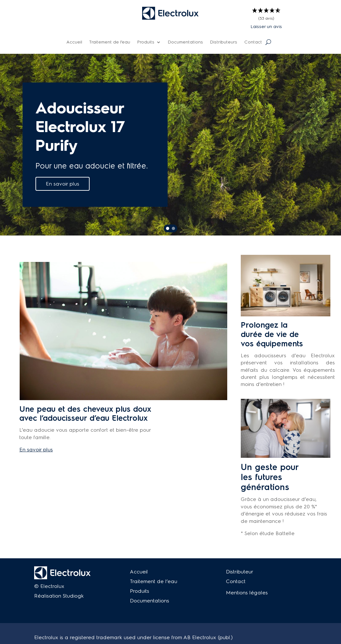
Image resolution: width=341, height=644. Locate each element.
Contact (253, 42)
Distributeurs (224, 42)
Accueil (74, 42)
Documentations (185, 42)
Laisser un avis (266, 27)
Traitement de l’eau (110, 42)
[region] (170, 145)
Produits (146, 42)
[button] (266, 15)
